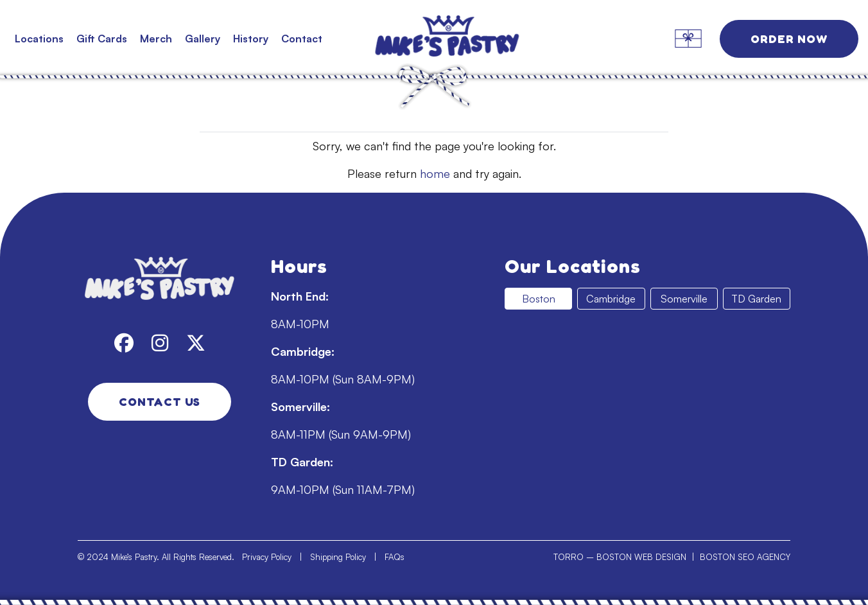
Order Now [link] (789, 39)
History (251, 39)
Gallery (203, 39)
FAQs (395, 557)
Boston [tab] (539, 299)
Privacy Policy (267, 557)
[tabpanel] (647, 420)
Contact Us (160, 401)
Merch (156, 39)
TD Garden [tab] (756, 299)
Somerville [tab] (684, 299)
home (435, 173)
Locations (39, 39)
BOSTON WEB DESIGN (641, 557)
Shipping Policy (338, 557)
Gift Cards (102, 39)
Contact (302, 39)
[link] (434, 39)
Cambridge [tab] (611, 299)
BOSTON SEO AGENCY (745, 557)
